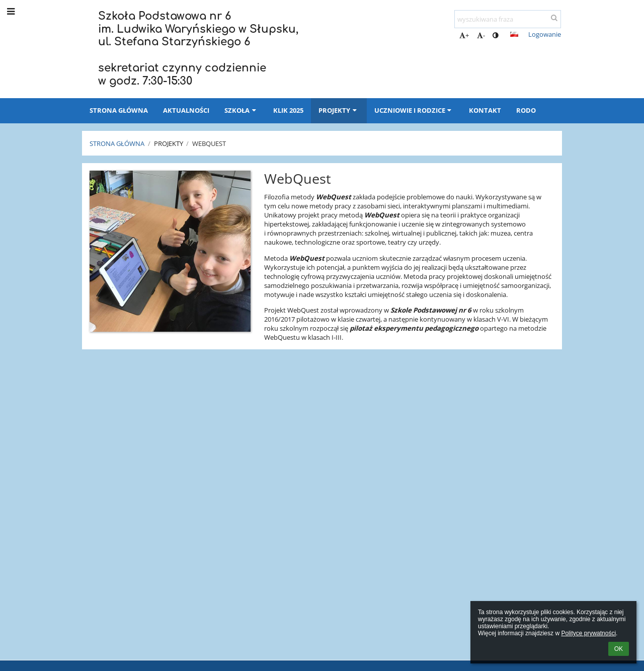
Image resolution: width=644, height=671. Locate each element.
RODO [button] (526, 110)
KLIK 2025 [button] (288, 110)
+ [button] (464, 35)
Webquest (209, 143)
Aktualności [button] (186, 110)
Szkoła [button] (241, 110)
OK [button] (619, 649)
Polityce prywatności (588, 633)
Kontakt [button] (485, 110)
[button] (514, 34)
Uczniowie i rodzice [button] (414, 110)
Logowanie (545, 34)
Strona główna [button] (119, 110)
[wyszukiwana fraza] (508, 19)
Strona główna (117, 143)
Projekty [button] (339, 110)
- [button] (481, 35)
